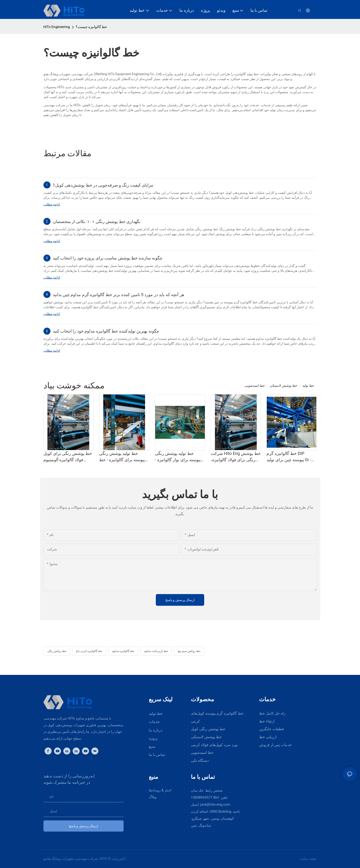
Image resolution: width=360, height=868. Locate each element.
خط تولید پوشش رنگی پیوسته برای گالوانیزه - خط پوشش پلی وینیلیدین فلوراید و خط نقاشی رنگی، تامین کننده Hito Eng (123, 457)
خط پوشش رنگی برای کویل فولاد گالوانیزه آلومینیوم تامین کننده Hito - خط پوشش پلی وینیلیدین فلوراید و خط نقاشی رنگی (68, 457)
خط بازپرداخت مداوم (156, 651)
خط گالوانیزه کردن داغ (89, 651)
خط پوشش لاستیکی (284, 386)
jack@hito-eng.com (215, 804)
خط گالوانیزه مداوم (123, 651)
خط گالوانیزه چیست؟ (91, 27)
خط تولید (308, 386)
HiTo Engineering (57, 27)
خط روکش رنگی (57, 651)
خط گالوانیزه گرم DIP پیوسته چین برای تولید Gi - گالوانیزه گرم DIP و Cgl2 (289, 457)
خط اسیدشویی (255, 386)
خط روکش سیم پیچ (189, 651)
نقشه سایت (308, 859)
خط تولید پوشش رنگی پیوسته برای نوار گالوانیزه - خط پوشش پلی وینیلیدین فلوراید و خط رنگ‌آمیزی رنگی (178, 457)
